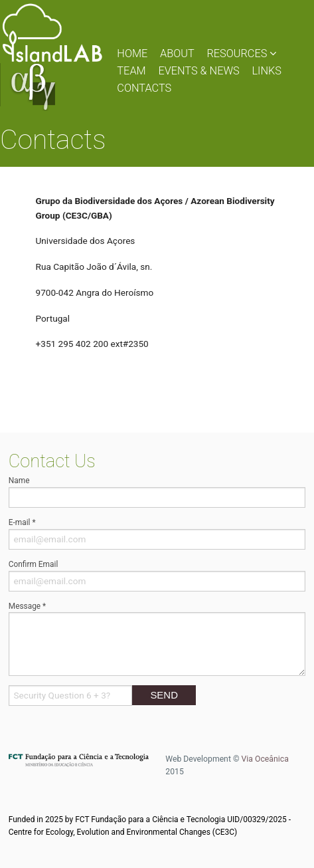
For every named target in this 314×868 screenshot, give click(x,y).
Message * (27, 606)
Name (19, 481)
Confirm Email (34, 564)
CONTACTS (144, 88)
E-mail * (22, 522)
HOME (132, 54)
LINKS (267, 71)
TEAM (131, 71)
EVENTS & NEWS (198, 71)
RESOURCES (241, 54)
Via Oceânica (265, 759)
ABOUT (177, 54)
